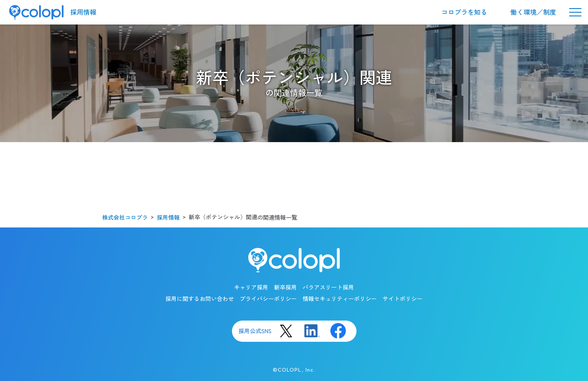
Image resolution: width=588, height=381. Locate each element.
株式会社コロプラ (125, 218)
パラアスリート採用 (328, 287)
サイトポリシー (403, 299)
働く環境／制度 (533, 12)
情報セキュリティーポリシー (340, 299)
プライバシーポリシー (268, 299)
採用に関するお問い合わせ (200, 299)
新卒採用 (285, 287)
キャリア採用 (251, 287)
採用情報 (83, 12)
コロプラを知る (464, 12)
